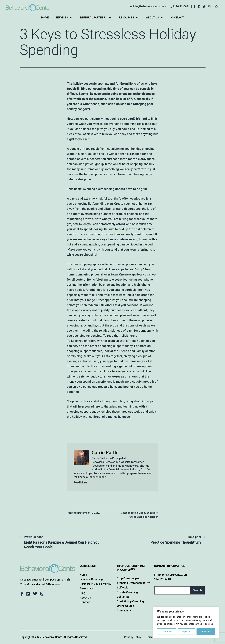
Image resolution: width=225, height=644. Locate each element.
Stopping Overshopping (133, 583)
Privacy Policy (133, 637)
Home (45, 17)
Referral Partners (93, 17)
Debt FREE (123, 597)
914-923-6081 (181, 6)
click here (128, 336)
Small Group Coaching (130, 601)
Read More (80, 482)
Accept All (206, 632)
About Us (153, 17)
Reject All (187, 632)
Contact (177, 17)
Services (62, 17)
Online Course (125, 606)
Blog (82, 593)
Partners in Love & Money (95, 584)
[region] (186, 622)
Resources (127, 17)
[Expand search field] (217, 7)
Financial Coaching (91, 579)
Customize (167, 632)
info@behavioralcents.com (150, 6)
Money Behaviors (148, 513)
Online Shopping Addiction (144, 517)
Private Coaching (127, 592)
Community (124, 610)
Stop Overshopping (129, 578)
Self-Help (123, 588)
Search (197, 590)
